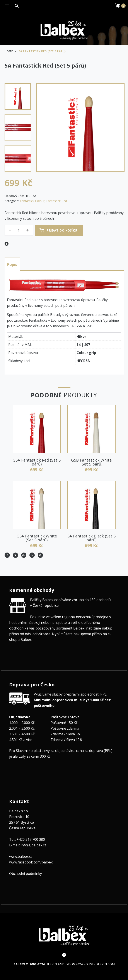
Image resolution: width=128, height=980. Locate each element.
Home (9, 51)
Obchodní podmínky (26, 873)
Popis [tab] (12, 264)
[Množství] (19, 230)
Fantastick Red (57, 201)
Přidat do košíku (62, 230)
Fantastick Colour (32, 201)
